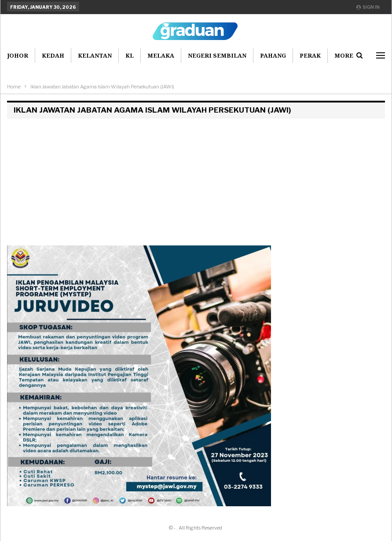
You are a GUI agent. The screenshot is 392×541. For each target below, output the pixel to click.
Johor (18, 55)
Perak (310, 55)
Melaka (161, 55)
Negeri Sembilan (217, 55)
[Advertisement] (196, 184)
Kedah (53, 55)
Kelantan (95, 55)
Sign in (368, 7)
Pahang (273, 55)
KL (130, 55)
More (344, 55)
